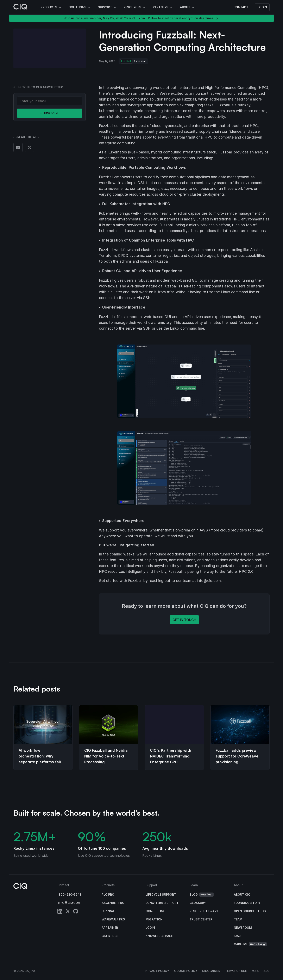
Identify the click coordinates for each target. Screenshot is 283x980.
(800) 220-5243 (70, 894)
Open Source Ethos (250, 911)
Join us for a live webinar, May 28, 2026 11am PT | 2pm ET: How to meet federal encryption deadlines (141, 18)
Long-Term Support (162, 903)
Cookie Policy (186, 971)
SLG (267, 971)
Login (262, 7)
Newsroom (243, 928)
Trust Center (201, 919)
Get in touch (184, 620)
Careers (250, 944)
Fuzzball (109, 911)
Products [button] (51, 7)
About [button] (188, 7)
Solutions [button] (80, 7)
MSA (255, 971)
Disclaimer (211, 971)
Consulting (156, 911)
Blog (202, 895)
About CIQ (242, 894)
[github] (76, 912)
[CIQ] (20, 7)
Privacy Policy (157, 971)
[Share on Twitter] (30, 147)
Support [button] (107, 7)
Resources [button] (135, 7)
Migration (154, 919)
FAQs (238, 936)
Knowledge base (159, 936)
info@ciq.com (209, 581)
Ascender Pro (113, 903)
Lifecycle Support (161, 894)
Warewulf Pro (113, 919)
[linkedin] (60, 912)
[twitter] (68, 912)
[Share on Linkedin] (18, 147)
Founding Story (247, 903)
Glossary (198, 903)
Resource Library (204, 911)
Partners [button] (163, 7)
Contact (241, 7)
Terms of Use (236, 971)
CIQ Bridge (110, 936)
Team (238, 919)
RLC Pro (108, 894)
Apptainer (110, 928)
